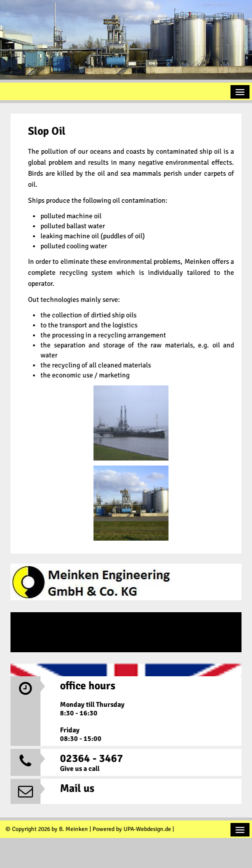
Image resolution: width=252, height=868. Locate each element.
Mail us (77, 788)
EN (126, 672)
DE (126, 632)
